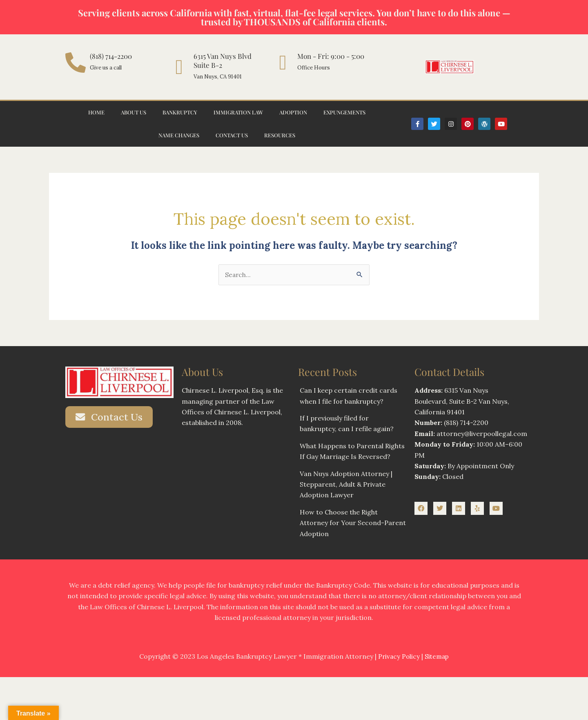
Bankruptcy (180, 112)
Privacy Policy (398, 657)
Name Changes (179, 135)
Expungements (344, 112)
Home (96, 112)
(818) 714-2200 (111, 56)
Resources (280, 135)
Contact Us (232, 135)
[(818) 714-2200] (76, 63)
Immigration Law (238, 112)
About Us (134, 112)
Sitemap (438, 657)
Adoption (293, 112)
